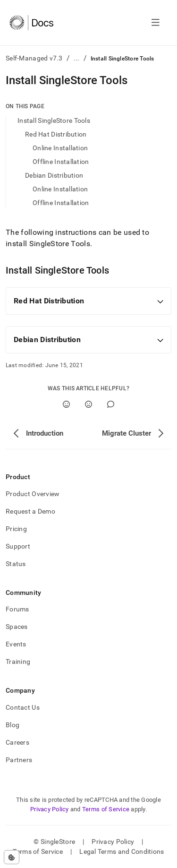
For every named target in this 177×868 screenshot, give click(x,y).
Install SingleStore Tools (54, 120)
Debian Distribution (54, 175)
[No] (88, 404)
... (77, 58)
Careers (17, 742)
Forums (17, 609)
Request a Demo (30, 511)
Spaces (17, 627)
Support (18, 546)
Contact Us (23, 707)
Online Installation (60, 148)
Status (16, 564)
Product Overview (33, 494)
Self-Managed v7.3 (34, 58)
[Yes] (66, 404)
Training (18, 662)
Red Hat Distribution (56, 134)
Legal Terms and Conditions (122, 851)
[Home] (31, 23)
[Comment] (111, 404)
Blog (13, 725)
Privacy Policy (50, 809)
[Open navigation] (156, 23)
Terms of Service (106, 809)
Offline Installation (61, 162)
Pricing (16, 529)
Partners (19, 760)
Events (16, 644)
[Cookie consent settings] (12, 857)
